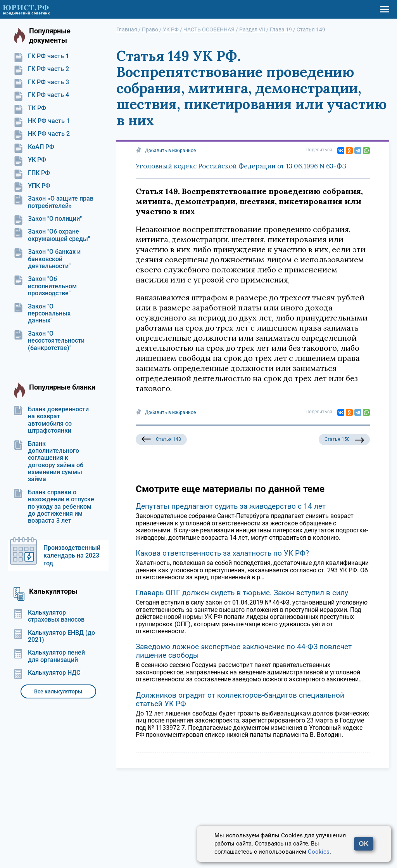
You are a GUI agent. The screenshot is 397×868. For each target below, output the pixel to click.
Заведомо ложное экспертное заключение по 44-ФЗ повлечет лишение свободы (244, 651)
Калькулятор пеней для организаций (49, 656)
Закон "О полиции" (48, 219)
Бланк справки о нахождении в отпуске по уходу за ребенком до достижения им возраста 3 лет (54, 507)
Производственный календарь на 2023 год (72, 555)
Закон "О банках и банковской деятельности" (47, 259)
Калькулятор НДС (47, 673)
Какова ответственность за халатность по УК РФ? (222, 553)
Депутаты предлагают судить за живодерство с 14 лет (231, 506)
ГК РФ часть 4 (41, 95)
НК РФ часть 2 (42, 134)
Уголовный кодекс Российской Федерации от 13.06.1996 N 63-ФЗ (241, 166)
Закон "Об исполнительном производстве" (45, 286)
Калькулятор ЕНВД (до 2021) (54, 636)
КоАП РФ (34, 147)
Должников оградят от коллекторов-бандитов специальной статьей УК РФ (240, 699)
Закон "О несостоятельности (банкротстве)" (49, 341)
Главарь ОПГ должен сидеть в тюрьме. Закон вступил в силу (242, 593)
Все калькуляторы (58, 691)
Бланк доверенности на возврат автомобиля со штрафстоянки (51, 420)
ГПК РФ (32, 173)
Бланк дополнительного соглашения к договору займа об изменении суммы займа (48, 462)
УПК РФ (32, 186)
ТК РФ (30, 108)
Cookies (319, 852)
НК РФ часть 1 (42, 121)
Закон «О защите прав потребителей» (54, 202)
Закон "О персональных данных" (42, 314)
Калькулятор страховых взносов (49, 616)
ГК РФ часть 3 (41, 82)
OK (364, 844)
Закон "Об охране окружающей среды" (52, 235)
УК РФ (30, 160)
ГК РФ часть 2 (41, 69)
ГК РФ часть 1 (41, 56)
